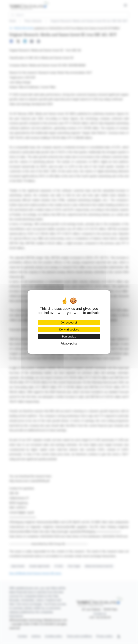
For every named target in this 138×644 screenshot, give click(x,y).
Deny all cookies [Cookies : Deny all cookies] (69, 329)
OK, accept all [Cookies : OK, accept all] (69, 322)
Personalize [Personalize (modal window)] (69, 336)
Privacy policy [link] (69, 343)
